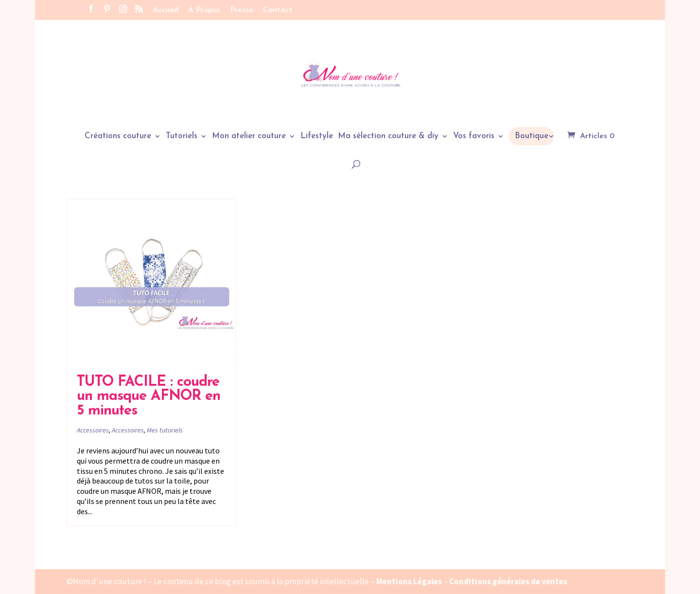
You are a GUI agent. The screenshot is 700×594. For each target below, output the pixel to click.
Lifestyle (317, 136)
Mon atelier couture (249, 136)
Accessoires (93, 430)
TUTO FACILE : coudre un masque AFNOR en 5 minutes (149, 396)
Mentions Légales (409, 581)
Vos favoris (474, 136)
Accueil (166, 10)
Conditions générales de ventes (508, 581)
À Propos (204, 10)
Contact (278, 10)
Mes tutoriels (165, 430)
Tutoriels (182, 136)
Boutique (532, 136)
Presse (242, 10)
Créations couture (118, 136)
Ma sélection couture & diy (388, 136)
